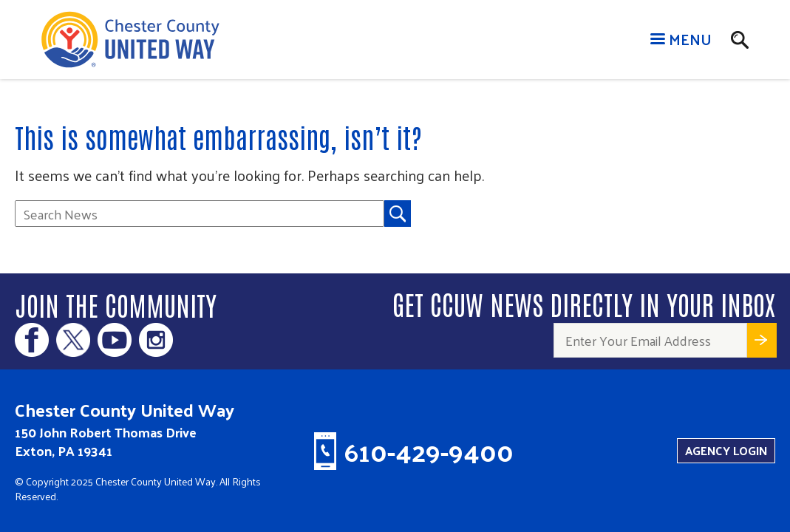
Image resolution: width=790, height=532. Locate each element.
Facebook (32, 340)
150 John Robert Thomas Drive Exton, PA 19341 (106, 441)
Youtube (115, 340)
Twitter (73, 340)
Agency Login (726, 450)
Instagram (156, 340)
